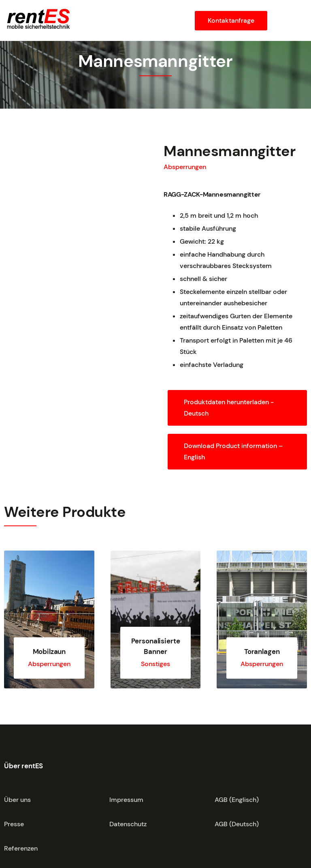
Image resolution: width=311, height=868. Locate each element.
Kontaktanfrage (231, 20)
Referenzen (21, 848)
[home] (38, 20)
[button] (289, 21)
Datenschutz (128, 824)
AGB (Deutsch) (237, 824)
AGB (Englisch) (237, 800)
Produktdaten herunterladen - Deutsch (229, 408)
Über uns (17, 800)
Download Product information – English (233, 451)
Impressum (126, 800)
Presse (14, 824)
